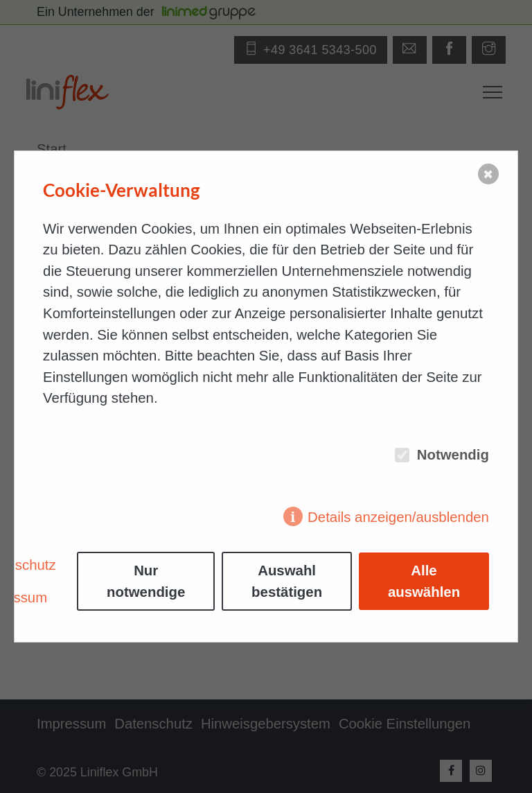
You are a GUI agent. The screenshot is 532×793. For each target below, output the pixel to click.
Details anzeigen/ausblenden (398, 517)
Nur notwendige (146, 581)
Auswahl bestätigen (287, 581)
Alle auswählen (424, 581)
